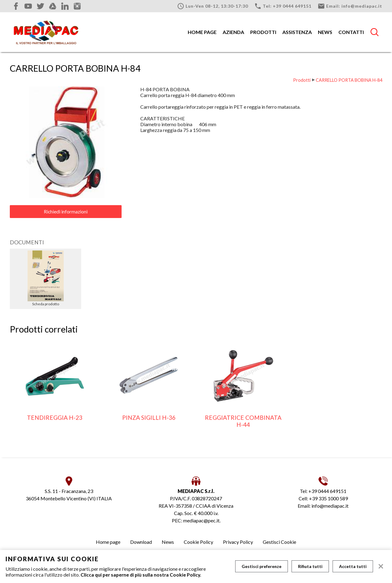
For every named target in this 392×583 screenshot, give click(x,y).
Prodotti (263, 32)
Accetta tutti (353, 566)
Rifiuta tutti (310, 566)
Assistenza (297, 32)
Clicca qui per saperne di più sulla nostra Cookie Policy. (141, 575)
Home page (202, 32)
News (325, 32)
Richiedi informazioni (66, 212)
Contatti (351, 32)
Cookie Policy (198, 542)
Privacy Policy (238, 542)
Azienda (233, 32)
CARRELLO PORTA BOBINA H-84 (349, 80)
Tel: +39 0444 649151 (283, 6)
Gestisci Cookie (279, 542)
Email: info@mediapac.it (350, 6)
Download (141, 542)
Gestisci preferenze (262, 566)
